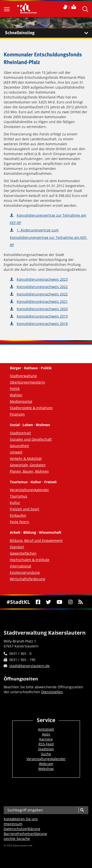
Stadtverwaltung (23, 376)
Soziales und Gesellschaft (31, 439)
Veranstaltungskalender (29, 490)
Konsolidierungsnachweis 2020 (42, 309)
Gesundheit (19, 446)
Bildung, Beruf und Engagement (36, 540)
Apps (46, 734)
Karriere (46, 739)
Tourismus (19, 496)
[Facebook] (38, 602)
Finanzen (17, 414)
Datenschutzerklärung (22, 829)
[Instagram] (70, 602)
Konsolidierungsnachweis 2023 (42, 279)
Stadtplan (46, 749)
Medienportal (21, 401)
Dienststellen (52, 692)
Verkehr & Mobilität (26, 458)
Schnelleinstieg (48, 33)
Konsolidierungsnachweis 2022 (42, 287)
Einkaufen (18, 515)
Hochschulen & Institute (30, 560)
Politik (15, 389)
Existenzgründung (25, 572)
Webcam (46, 764)
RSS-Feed (46, 744)
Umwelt (16, 452)
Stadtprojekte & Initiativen (31, 408)
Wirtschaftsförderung (27, 579)
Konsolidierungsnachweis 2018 (42, 324)
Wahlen (16, 395)
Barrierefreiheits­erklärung (25, 834)
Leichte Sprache (17, 839)
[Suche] (82, 810)
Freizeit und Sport (25, 509)
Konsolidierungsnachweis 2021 (42, 301)
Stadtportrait (20, 433)
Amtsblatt (46, 729)
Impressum (13, 824)
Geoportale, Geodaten (28, 465)
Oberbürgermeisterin (27, 382)
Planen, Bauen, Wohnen (29, 471)
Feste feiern (20, 522)
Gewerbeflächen (23, 553)
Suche (46, 754)
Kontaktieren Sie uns (21, 819)
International (20, 566)
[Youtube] (60, 602)
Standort (17, 547)
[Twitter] (49, 602)
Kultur (15, 503)
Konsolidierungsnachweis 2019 (42, 316)
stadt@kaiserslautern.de (29, 666)
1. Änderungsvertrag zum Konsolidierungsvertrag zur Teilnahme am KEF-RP (49, 237)
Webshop (46, 769)
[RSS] (80, 602)
